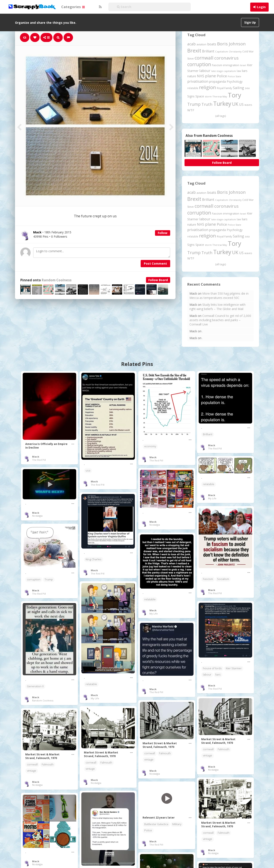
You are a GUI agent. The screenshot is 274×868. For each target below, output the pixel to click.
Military (177, 824)
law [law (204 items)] (239, 71)
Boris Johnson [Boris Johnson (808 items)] (231, 44)
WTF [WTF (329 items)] (191, 110)
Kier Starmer (234, 668)
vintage (208, 755)
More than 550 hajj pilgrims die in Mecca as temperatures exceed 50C (219, 296)
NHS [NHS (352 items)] (201, 76)
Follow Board (158, 280)
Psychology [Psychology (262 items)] (235, 81)
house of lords (212, 668)
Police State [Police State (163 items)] (235, 76)
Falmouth (224, 749)
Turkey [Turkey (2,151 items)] (222, 104)
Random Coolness (57, 280)
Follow (163, 233)
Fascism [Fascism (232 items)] (217, 65)
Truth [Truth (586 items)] (207, 104)
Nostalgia (37, 516)
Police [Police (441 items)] (222, 76)
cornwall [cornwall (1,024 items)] (204, 58)
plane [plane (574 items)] (211, 76)
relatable (209, 484)
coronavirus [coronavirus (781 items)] (226, 58)
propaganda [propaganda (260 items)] (217, 81)
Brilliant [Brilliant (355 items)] (208, 51)
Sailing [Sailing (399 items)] (238, 88)
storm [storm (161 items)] (208, 96)
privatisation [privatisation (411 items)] (198, 81)
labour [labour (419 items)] (205, 71)
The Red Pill (39, 460)
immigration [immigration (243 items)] (231, 65)
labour (207, 675)
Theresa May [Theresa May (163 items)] (220, 96)
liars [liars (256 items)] (245, 71)
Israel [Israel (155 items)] (243, 65)
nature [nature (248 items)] (192, 76)
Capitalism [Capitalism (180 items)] (222, 51)
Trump (49, 579)
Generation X (35, 686)
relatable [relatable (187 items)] (193, 88)
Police (148, 830)
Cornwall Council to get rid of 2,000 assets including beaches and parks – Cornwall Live (220, 320)
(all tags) (220, 116)
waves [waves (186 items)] (248, 105)
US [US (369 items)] (241, 104)
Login (261, 7)
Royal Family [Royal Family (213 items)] (224, 88)
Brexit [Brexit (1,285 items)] (194, 51)
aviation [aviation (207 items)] (201, 44)
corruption (34, 579)
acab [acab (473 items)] (191, 44)
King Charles (94, 559)
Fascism (208, 579)
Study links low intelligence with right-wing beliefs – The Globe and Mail (217, 307)
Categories (73, 7)
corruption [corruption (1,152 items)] (199, 64)
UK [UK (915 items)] (235, 104)
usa (88, 471)
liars (218, 675)
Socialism (223, 579)
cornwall (208, 749)
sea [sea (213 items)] (247, 88)
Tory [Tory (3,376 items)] (235, 95)
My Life (212, 498)
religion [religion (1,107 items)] (208, 87)
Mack (36, 457)
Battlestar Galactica (156, 824)
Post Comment (155, 263)
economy (150, 446)
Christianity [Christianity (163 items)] (235, 51)
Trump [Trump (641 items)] (194, 104)
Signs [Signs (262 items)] (191, 96)
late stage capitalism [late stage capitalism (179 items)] (224, 71)
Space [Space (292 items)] (200, 96)
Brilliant (208, 434)
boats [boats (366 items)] (212, 44)
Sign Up (250, 22)
